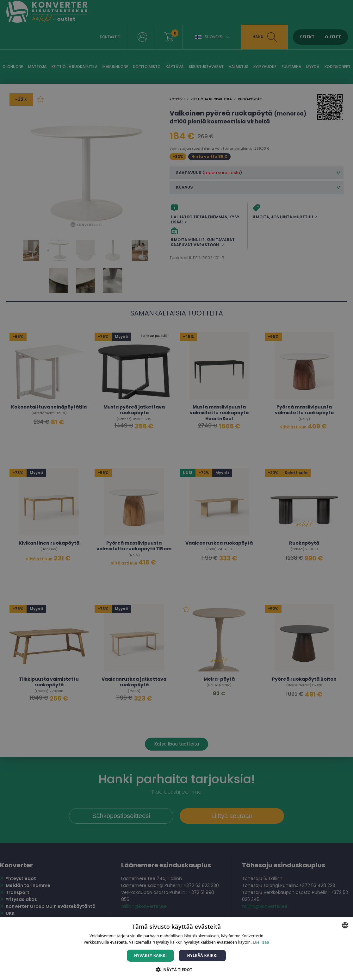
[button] (176, 969)
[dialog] (176, 490)
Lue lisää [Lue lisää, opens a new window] (261, 942)
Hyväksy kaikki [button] (151, 955)
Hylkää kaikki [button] (202, 955)
